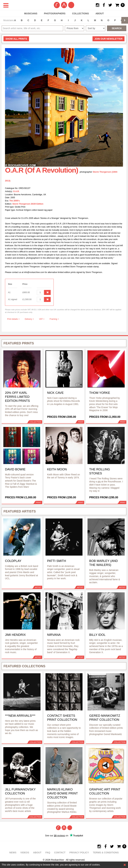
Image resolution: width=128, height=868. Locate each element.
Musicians (31, 13)
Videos (25, 853)
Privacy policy (79, 853)
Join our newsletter (108, 39)
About (100, 13)
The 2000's (14, 201)
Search (117, 28)
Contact (60, 853)
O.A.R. (16, 191)
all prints (16, 39)
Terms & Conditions (106, 853)
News (13, 853)
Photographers (55, 13)
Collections (80, 13)
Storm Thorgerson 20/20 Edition (28, 204)
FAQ (48, 853)
